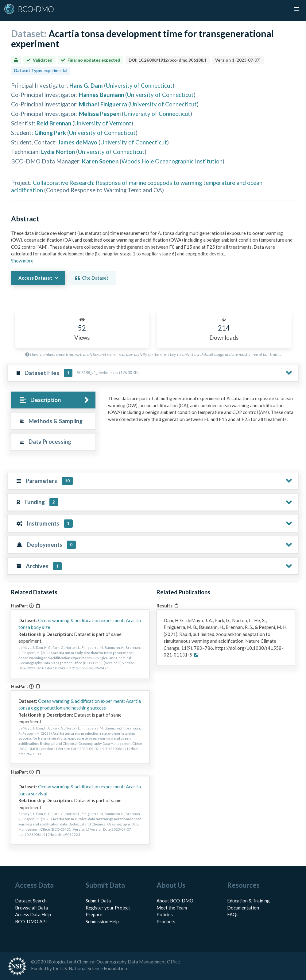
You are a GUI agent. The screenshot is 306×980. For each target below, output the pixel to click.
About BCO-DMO (175, 901)
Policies (165, 914)
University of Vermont (103, 123)
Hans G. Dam (86, 85)
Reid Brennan (54, 123)
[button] (297, 9)
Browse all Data (31, 908)
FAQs (233, 914)
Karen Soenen (100, 161)
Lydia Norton (58, 152)
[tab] (53, 400)
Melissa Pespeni (100, 114)
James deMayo (78, 142)
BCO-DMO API (31, 921)
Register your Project (108, 908)
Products (166, 921)
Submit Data (98, 901)
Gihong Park (50, 133)
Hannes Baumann (101, 95)
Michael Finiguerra (103, 104)
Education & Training (248, 901)
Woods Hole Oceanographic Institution (172, 161)
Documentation (243, 908)
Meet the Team (172, 908)
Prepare (94, 914)
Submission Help (102, 921)
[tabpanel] (201, 411)
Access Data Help (33, 914)
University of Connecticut (139, 85)
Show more (22, 261)
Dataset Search (31, 901)
